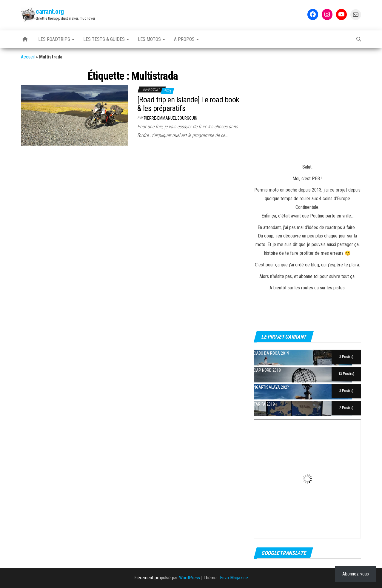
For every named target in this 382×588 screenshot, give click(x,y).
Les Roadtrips (56, 39)
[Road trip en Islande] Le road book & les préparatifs (188, 104)
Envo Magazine (234, 578)
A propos (186, 39)
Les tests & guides (106, 39)
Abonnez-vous (356, 574)
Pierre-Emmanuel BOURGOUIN (171, 118)
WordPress (190, 578)
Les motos (151, 39)
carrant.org (50, 11)
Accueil (28, 57)
